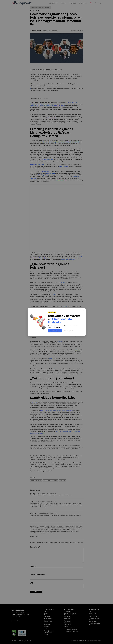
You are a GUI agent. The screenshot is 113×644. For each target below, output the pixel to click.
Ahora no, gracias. (68, 331)
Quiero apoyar (55, 331)
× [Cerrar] (83, 310)
